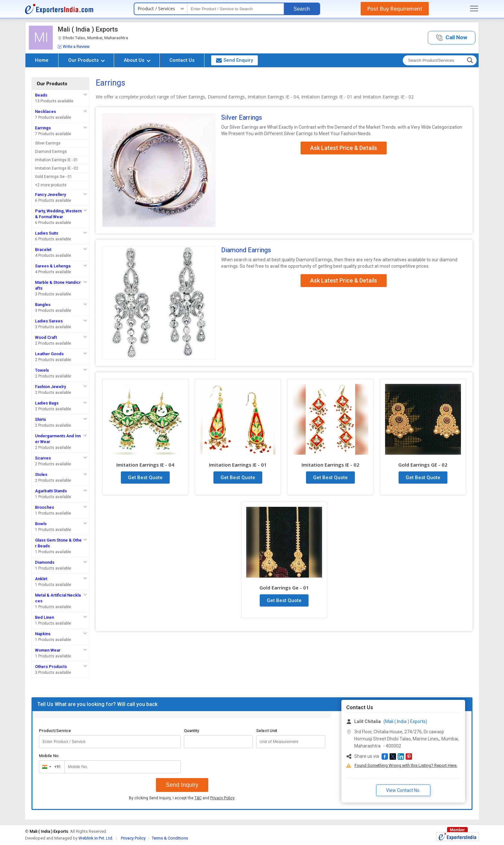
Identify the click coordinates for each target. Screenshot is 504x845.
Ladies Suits (47, 233)
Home (42, 60)
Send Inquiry (182, 785)
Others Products (51, 667)
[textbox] (236, 9)
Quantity (191, 731)
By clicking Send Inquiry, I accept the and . (182, 798)
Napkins (43, 634)
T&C (198, 798)
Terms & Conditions (170, 838)
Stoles (41, 474)
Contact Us (182, 60)
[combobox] (50, 767)
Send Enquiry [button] (234, 60)
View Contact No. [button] (403, 790)
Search (302, 9)
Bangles (43, 305)
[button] (452, 38)
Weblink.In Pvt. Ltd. (96, 838)
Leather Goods (49, 354)
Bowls (41, 524)
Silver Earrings (48, 143)
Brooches (45, 507)
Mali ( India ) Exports (88, 29)
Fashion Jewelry (50, 387)
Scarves (43, 458)
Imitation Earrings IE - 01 (57, 160)
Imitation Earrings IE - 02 (57, 168)
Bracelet (43, 250)
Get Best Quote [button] (145, 478)
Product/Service (55, 731)
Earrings (43, 128)
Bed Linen (45, 617)
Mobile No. (49, 756)
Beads (41, 95)
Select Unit (267, 731)
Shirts (40, 419)
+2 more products (51, 185)
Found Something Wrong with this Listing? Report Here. (406, 765)
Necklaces (45, 111)
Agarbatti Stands (51, 491)
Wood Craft (46, 337)
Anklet (41, 579)
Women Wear (48, 650)
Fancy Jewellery (50, 195)
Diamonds (45, 562)
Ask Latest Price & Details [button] (344, 148)
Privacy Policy (222, 798)
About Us (137, 60)
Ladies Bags (47, 403)
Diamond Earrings (51, 152)
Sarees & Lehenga (53, 266)
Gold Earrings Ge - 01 (54, 177)
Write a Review (74, 46)
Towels (42, 370)
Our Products (86, 60)
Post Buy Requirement (395, 9)
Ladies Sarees (49, 321)
